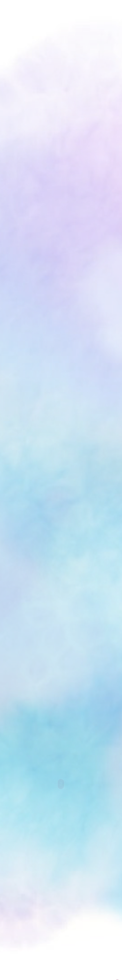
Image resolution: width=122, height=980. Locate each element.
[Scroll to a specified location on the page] (61, 784)
